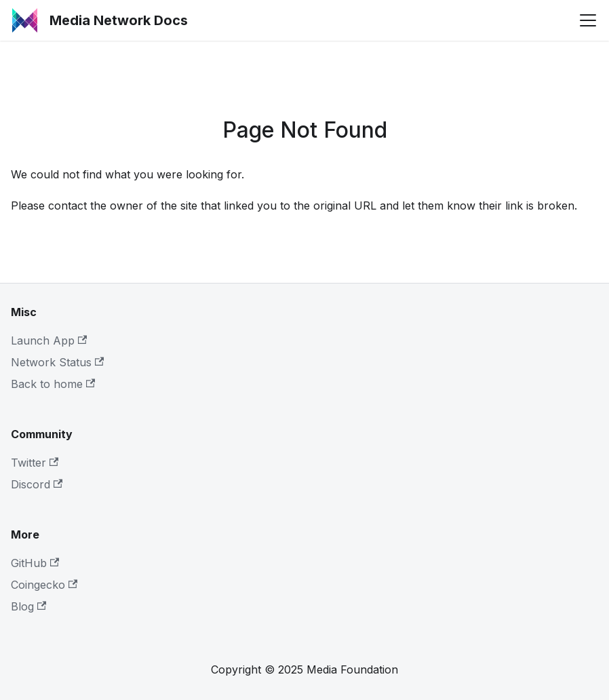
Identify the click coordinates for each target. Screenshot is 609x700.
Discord (37, 484)
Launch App (49, 341)
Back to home (53, 384)
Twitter (35, 463)
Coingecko (44, 585)
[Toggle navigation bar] (588, 20)
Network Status (57, 362)
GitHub (35, 563)
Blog (28, 606)
